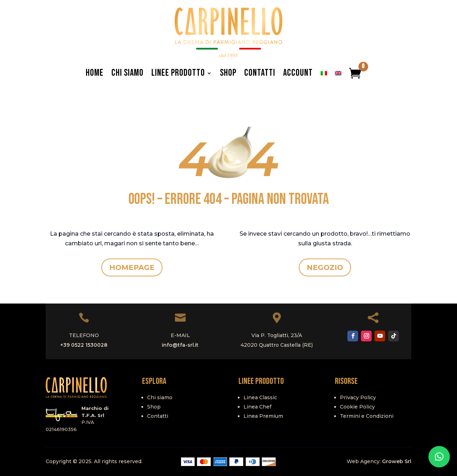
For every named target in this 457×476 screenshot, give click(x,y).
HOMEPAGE (132, 267)
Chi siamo (160, 397)
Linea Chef (257, 407)
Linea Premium (263, 416)
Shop (228, 73)
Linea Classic (260, 397)
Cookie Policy (357, 407)
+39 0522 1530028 (84, 345)
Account (298, 73)
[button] (439, 457)
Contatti (260, 73)
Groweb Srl (397, 461)
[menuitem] (324, 73)
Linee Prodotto (178, 73)
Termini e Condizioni (367, 416)
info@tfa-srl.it (180, 345)
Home (95, 73)
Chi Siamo (127, 73)
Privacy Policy (358, 397)
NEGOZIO (325, 267)
